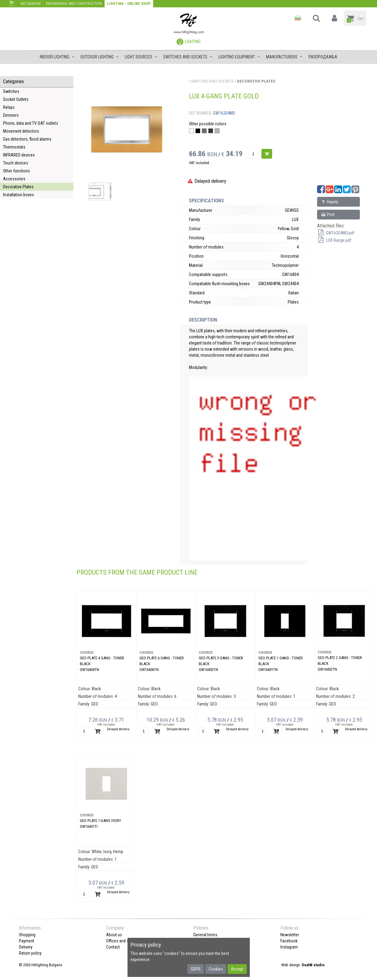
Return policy (30, 953)
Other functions (17, 171)
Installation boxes (18, 195)
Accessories (14, 179)
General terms (205, 935)
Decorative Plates (18, 187)
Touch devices (16, 163)
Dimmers (11, 115)
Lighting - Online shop (129, 4)
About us (114, 935)
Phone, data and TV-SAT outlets (31, 123)
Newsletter (290, 935)
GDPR (196, 969)
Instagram (289, 947)
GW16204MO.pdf (336, 233)
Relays (9, 107)
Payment (27, 941)
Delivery (26, 947)
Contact (113, 947)
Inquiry (329, 202)
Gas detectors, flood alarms (27, 139)
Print (328, 215)
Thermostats (14, 147)
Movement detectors (21, 131)
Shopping (27, 935)
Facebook (289, 941)
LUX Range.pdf (334, 240)
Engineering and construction (74, 4)
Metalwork (31, 4)
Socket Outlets (16, 99)
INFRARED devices (19, 155)
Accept (237, 969)
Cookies (216, 969)
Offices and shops (122, 941)
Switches (11, 91)
